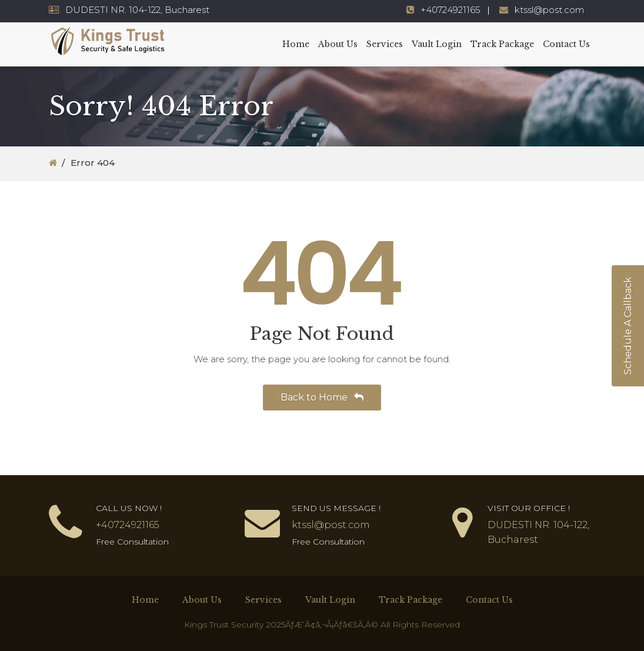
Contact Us (566, 44)
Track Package (502, 44)
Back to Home (322, 397)
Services (385, 44)
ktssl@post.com (549, 10)
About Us (338, 44)
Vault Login (437, 44)
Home (296, 44)
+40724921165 (451, 10)
